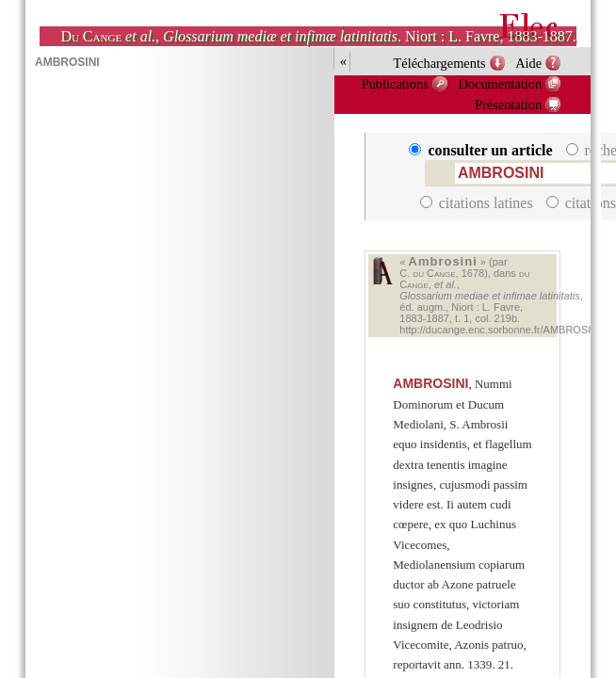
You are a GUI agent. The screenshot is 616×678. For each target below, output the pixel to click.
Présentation (508, 105)
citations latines (478, 203)
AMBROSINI (430, 383)
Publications (395, 84)
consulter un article (482, 150)
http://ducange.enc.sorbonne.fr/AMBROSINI (500, 330)
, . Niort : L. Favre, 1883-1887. (318, 36)
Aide (528, 63)
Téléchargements (440, 63)
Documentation (500, 84)
